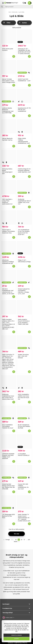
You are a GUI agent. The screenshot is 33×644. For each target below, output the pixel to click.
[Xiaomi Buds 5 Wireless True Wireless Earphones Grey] (9, 218)
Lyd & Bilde (21, 12)
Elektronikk (15, 12)
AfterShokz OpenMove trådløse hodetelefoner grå (8, 262)
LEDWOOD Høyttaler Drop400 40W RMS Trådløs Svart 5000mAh (8, 456)
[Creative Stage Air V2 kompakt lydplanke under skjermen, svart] (24, 157)
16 (22, 540)
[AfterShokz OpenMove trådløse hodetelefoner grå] (9, 248)
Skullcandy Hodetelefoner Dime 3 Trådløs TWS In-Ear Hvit (24, 202)
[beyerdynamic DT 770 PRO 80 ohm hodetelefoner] (24, 96)
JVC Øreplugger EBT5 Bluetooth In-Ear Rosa (9, 516)
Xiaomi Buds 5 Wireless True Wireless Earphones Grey (9, 231)
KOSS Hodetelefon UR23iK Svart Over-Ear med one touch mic (24, 397)
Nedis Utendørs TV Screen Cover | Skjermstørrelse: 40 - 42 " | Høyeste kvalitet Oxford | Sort (24, 518)
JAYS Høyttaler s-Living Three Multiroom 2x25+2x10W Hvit (7, 202)
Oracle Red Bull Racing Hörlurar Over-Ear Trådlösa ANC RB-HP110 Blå (9, 486)
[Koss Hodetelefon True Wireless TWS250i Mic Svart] (9, 413)
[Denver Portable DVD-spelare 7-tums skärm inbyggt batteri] (9, 67)
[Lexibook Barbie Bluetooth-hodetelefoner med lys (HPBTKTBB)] (9, 96)
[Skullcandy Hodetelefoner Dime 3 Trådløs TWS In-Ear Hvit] (24, 187)
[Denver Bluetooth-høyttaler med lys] (9, 126)
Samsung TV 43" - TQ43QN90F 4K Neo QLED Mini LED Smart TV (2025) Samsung (24, 51)
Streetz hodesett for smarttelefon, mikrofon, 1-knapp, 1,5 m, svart (24, 291)
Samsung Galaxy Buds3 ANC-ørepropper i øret (7, 171)
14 (16, 540)
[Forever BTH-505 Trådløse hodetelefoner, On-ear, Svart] (24, 472)
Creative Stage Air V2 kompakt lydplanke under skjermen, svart (24, 170)
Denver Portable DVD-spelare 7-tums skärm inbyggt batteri (9, 81)
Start (10, 12)
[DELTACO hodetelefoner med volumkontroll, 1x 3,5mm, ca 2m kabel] (9, 277)
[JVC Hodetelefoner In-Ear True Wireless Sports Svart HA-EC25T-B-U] (24, 218)
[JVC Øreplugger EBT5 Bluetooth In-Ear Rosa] (9, 502)
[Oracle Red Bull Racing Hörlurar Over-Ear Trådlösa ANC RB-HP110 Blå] (9, 472)
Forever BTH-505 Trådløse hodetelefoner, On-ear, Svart (23, 486)
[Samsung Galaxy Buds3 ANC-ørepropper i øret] (9, 157)
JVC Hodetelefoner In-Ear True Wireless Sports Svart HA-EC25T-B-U (24, 232)
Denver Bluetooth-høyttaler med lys (8, 139)
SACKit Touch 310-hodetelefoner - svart (24, 80)
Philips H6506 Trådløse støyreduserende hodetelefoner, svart (24, 141)
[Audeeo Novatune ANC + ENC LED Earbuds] (24, 342)
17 (24, 540)
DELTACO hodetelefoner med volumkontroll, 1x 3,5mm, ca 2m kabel (8, 291)
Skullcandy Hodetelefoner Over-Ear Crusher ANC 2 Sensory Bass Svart (8, 397)
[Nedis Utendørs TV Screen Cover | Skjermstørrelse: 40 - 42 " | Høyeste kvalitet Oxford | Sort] (24, 502)
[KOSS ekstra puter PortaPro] (9, 37)
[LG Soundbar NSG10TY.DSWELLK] (24, 442)
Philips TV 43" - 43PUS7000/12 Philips (24, 261)
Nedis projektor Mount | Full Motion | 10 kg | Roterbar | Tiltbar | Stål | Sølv (24, 322)
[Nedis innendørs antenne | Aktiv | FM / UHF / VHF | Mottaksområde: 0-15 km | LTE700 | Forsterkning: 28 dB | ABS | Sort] (9, 307)
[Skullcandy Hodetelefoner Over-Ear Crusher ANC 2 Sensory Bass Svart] (9, 382)
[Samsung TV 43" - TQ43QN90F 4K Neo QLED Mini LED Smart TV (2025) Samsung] (24, 37)
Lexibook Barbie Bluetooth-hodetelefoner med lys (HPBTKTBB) (8, 110)
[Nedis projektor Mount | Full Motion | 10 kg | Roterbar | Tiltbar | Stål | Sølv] (24, 307)
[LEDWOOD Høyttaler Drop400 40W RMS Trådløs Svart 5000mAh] (9, 442)
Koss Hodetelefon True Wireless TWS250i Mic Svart (8, 426)
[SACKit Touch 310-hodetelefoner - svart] (24, 67)
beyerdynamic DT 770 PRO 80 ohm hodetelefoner (24, 110)
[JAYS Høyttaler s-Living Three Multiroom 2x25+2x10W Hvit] (9, 187)
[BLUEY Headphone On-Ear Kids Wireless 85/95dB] (24, 413)
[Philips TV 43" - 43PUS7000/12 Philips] (24, 248)
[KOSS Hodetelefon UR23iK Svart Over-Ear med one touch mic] (24, 382)
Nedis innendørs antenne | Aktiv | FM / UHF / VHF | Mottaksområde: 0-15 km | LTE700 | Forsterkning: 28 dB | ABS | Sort (8, 324)
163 (29, 540)
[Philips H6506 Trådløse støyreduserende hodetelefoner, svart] (24, 126)
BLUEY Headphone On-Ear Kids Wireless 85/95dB (24, 426)
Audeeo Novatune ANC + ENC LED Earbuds (23, 356)
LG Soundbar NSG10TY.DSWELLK (24, 455)
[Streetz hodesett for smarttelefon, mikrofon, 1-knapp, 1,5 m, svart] (24, 277)
